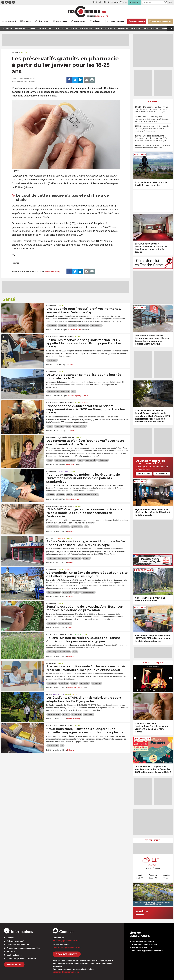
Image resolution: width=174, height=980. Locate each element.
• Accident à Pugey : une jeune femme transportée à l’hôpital (152, 147)
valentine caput (96, 325)
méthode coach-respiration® (65, 460)
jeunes (16, 263)
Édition (91, 16)
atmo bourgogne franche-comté (59, 652)
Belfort (50, 538)
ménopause (83, 325)
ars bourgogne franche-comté (58, 558)
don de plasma (53, 746)
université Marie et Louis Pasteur (86, 495)
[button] (165, 2)
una (86, 527)
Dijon (49, 694)
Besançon (51, 306)
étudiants (51, 495)
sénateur (86, 558)
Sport (75, 694)
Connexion (162, 474)
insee (68, 426)
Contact (10, 938)
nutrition (74, 683)
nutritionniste (84, 683)
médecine (61, 495)
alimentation (52, 325)
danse (50, 460)
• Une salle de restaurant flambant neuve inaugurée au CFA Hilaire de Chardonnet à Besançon (151, 138)
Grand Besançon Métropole (60, 438)
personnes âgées (79, 426)
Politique (60, 538)
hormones (73, 325)
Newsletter (14, 964)
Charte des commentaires (18, 945)
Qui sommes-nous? (15, 941)
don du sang (52, 360)
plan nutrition (97, 683)
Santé (24, 53)
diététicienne (64, 683)
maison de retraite (88, 592)
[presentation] (135, 678)
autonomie (65, 527)
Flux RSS (11, 952)
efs (62, 746)
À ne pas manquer (153, 663)
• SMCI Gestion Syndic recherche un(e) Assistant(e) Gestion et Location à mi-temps (152, 119)
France (16, 53)
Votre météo (153, 840)
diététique (63, 325)
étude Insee (59, 426)
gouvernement (77, 527)
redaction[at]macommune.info (66, 941)
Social (86, 403)
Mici (74, 391)
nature (80, 460)
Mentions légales (14, 955)
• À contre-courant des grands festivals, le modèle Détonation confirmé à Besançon (152, 129)
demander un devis (67, 954)
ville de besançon (65, 623)
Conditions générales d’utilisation (22, 958)
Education (63, 471)
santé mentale (91, 460)
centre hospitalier (54, 714)
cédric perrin (76, 558)
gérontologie (67, 592)
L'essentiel (153, 101)
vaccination (52, 623)
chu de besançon (54, 592)
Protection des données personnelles (23, 948)
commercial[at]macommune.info (67, 947)
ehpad (50, 426)
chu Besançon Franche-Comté (58, 391)
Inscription (144, 474)
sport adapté (77, 714)
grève (77, 592)
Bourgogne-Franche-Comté (60, 337)
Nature (79, 635)
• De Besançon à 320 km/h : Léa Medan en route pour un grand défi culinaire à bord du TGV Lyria (151, 109)
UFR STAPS (88, 714)
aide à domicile (53, 527)
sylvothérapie (103, 460)
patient (69, 495)
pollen (75, 652)
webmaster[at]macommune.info (67, 972)
